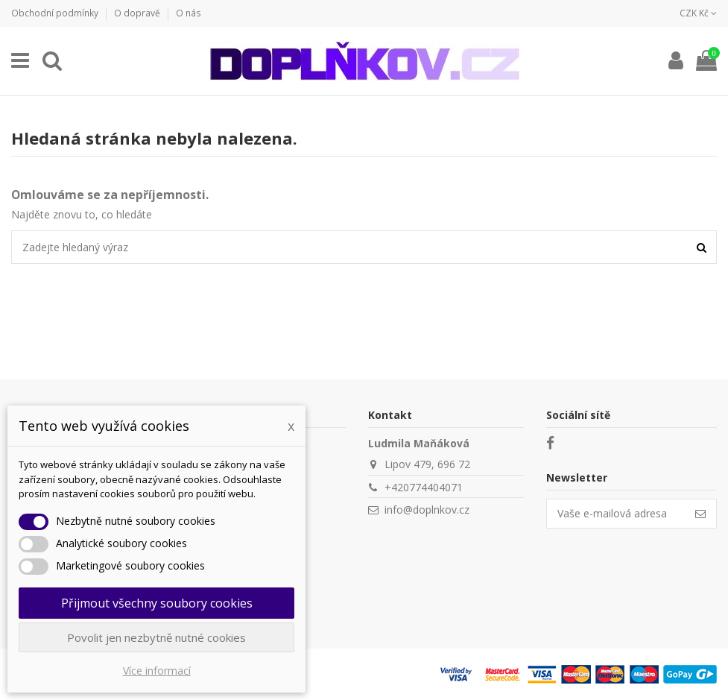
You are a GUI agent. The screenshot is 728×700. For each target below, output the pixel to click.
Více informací (157, 671)
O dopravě (138, 13)
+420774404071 (424, 487)
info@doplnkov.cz (427, 510)
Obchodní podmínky (56, 13)
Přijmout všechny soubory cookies (157, 603)
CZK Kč (698, 13)
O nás (189, 13)
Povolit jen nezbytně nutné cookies (156, 637)
